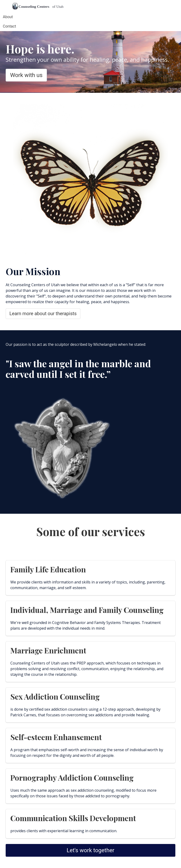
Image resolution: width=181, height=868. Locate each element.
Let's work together (91, 850)
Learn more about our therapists (43, 314)
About (8, 17)
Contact (9, 26)
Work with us (26, 75)
